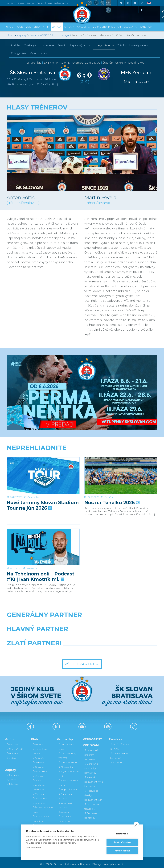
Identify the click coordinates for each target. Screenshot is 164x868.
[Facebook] (121, 3)
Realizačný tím (16, 745)
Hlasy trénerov (104, 45)
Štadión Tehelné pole (43, 806)
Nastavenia (122, 834)
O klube (38, 763)
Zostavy (39, 45)
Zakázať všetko (122, 842)
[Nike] (82, 619)
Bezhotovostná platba (68, 779)
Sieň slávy (39, 754)
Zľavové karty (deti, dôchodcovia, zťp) (69, 767)
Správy (69, 27)
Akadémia (83, 27)
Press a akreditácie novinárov (39, 781)
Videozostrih (38, 53)
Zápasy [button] (57, 27)
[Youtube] (135, 3)
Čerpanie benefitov (91, 811)
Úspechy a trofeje (40, 747)
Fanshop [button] (146, 27)
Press (21, 3)
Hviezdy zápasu (139, 45)
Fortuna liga (61, 35)
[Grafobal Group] (101, 647)
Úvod (10, 27)
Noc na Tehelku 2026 (112, 490)
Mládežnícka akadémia (41, 824)
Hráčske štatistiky (12, 752)
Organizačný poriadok (41, 815)
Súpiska (12, 741)
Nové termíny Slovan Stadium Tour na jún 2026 (43, 493)
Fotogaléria (19, 53)
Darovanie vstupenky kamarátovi (65, 817)
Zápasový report (81, 45)
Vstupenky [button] (33, 27)
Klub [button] (20, 27)
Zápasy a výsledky (13, 773)
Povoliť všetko (122, 851)
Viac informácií (34, 848)
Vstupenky (33, 485)
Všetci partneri (82, 660)
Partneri (38, 790)
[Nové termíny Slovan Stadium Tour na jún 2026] (43, 469)
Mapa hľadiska (68, 785)
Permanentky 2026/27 (67, 752)
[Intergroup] (63, 647)
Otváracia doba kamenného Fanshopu (120, 754)
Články (122, 45)
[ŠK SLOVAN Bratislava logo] (82, 12)
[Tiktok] (142, 10)
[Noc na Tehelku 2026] (121, 469)
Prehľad (16, 45)
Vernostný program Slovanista (65, 803)
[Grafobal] (56, 633)
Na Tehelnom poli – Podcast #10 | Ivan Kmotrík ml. (41, 562)
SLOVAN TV (130, 27)
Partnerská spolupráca (40, 797)
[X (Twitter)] (128, 3)
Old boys (39, 758)
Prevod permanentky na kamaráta (94, 778)
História (38, 741)
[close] (136, 824)
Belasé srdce (61, 3)
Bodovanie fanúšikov (92, 802)
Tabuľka (12, 780)
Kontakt (38, 772)
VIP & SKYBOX (68, 758)
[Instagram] (142, 3)
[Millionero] (108, 633)
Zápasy (22, 35)
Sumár (62, 45)
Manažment (41, 767)
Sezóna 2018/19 (39, 35)
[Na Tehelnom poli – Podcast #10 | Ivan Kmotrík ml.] (43, 539)
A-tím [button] (46, 27)
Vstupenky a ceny (66, 743)
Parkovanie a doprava (67, 792)
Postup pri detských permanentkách (93, 791)
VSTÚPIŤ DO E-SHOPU (120, 743)
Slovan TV (32, 554)
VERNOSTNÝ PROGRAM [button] (107, 27)
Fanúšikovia (111, 485)
